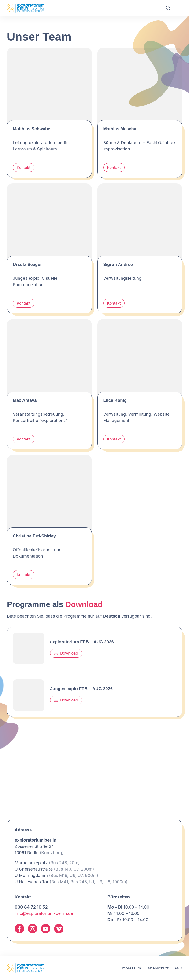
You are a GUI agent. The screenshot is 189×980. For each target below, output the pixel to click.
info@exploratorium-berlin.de (44, 913)
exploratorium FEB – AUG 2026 (82, 642)
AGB (178, 968)
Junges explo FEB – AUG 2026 (81, 689)
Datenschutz (158, 968)
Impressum (131, 968)
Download (66, 653)
